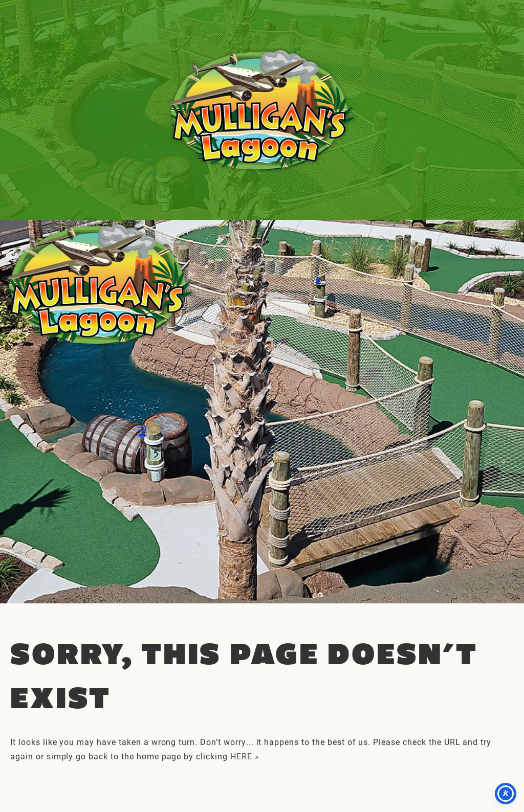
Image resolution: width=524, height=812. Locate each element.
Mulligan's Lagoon (262, 110)
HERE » (245, 756)
